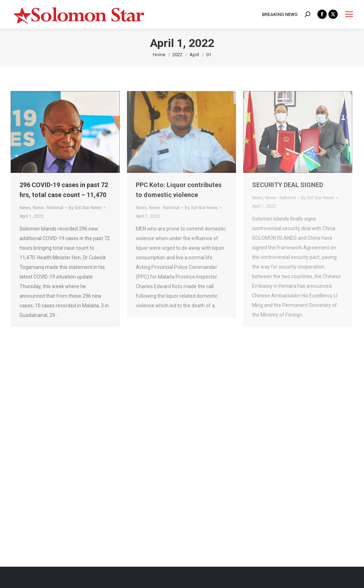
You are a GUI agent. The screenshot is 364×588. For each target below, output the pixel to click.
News (25, 208)
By (85, 208)
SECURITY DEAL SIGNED (288, 185)
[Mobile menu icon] (349, 14)
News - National (48, 208)
